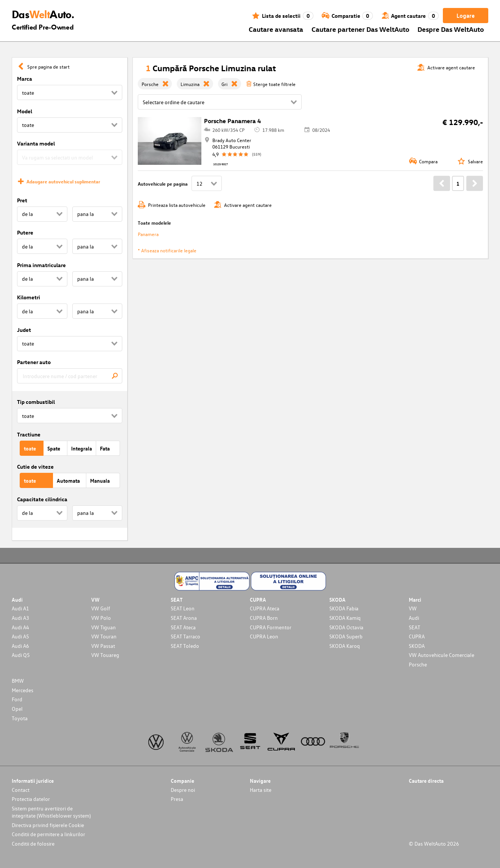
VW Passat (103, 646)
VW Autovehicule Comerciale (442, 655)
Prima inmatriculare (41, 265)
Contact (21, 790)
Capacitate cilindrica (42, 499)
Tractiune (29, 434)
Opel (17, 709)
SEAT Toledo (185, 646)
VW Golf (101, 608)
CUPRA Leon (264, 636)
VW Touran (104, 636)
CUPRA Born (264, 618)
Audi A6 (20, 646)
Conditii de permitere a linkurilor (48, 834)
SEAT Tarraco (185, 636)
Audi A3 (20, 618)
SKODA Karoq (345, 646)
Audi (414, 618)
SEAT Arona (184, 618)
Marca (25, 79)
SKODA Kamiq (345, 618)
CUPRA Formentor (271, 627)
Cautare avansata (276, 29)
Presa (177, 799)
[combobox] (70, 376)
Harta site (261, 790)
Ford (17, 699)
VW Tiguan (104, 627)
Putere (25, 232)
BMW (18, 681)
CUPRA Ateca (265, 608)
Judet (24, 330)
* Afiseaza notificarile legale (167, 250)
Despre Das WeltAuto (451, 29)
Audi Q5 (21, 655)
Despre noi (183, 790)
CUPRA (417, 636)
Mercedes (23, 690)
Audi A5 (20, 636)
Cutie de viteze (35, 467)
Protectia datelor (31, 799)
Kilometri (29, 297)
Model (25, 111)
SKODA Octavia (346, 627)
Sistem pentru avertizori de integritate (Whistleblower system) (51, 812)
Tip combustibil (36, 402)
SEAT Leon (183, 608)
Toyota (20, 718)
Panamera (148, 234)
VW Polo (101, 618)
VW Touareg (105, 655)
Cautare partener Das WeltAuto (361, 29)
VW (413, 608)
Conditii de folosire (33, 844)
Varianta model (36, 143)
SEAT (414, 627)
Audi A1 (20, 608)
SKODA (417, 646)
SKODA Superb (346, 636)
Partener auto (34, 362)
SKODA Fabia (344, 608)
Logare (466, 16)
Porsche (418, 664)
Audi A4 (20, 627)
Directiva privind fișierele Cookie (48, 825)
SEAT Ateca (183, 627)
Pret (22, 200)
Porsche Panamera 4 (232, 121)
